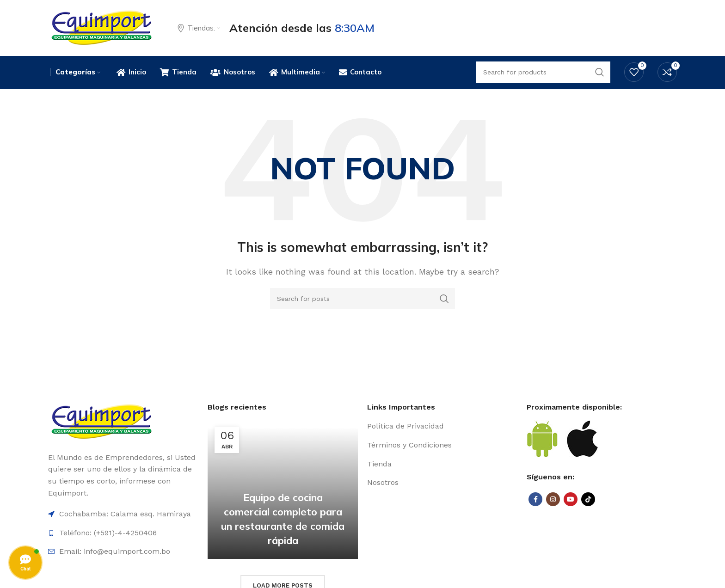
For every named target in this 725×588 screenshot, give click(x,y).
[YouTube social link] (571, 500)
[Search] (362, 300)
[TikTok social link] (588, 500)
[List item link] (442, 428)
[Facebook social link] (535, 500)
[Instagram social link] (553, 500)
